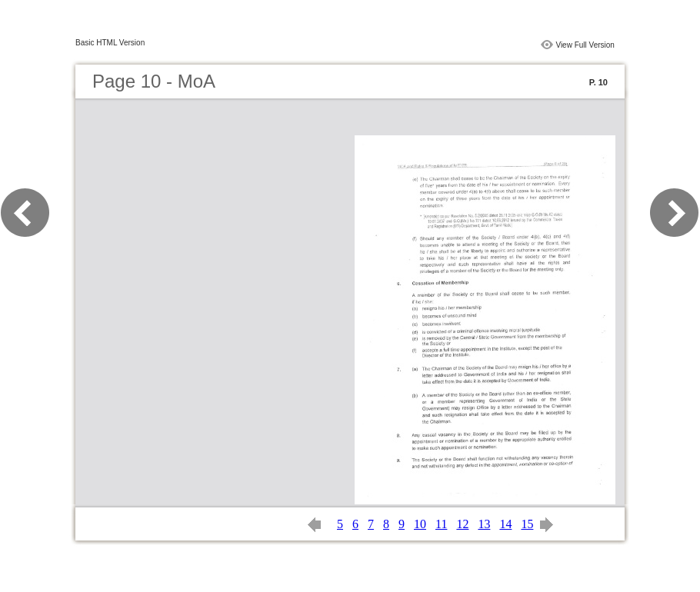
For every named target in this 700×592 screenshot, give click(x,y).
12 (462, 524)
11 (441, 524)
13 (484, 524)
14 (505, 524)
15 (527, 524)
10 (420, 524)
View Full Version (585, 45)
